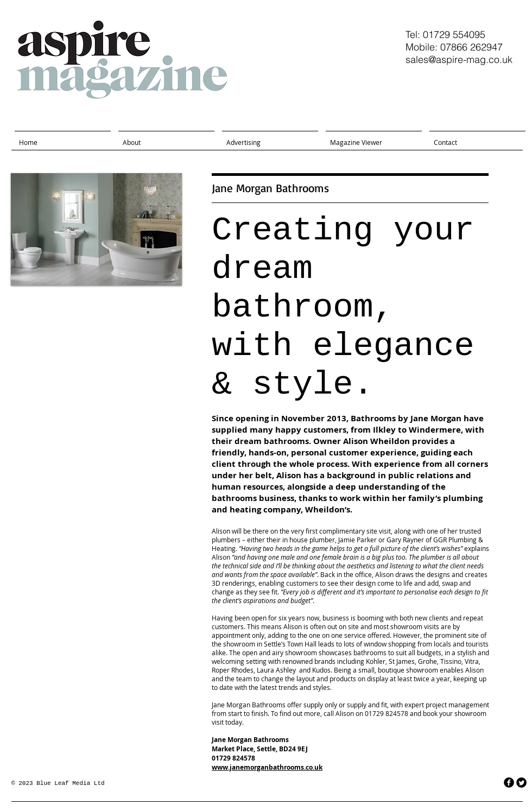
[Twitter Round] (521, 783)
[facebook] (509, 783)
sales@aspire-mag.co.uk (459, 59)
